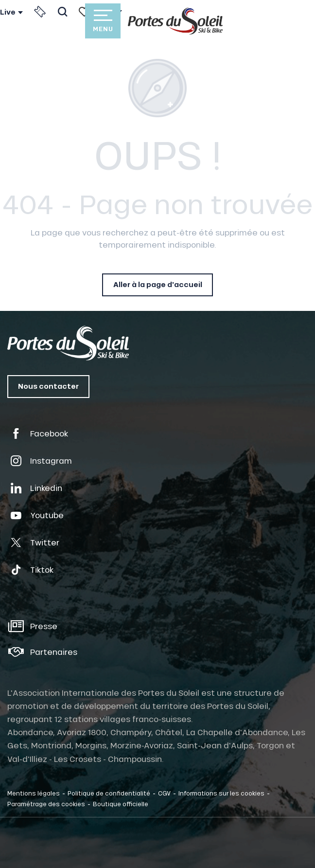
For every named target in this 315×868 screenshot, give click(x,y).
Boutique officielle (121, 804)
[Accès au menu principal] (103, 21)
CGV (164, 793)
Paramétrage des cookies (46, 804)
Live (8, 12)
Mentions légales (34, 793)
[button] (62, 12)
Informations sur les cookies (221, 793)
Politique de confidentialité (109, 793)
